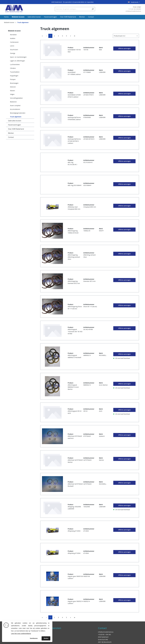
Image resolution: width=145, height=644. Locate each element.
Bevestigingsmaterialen (18, 113)
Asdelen (13, 38)
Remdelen (13, 35)
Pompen (13, 79)
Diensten (56, 628)
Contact (11, 137)
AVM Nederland (103, 637)
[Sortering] (126, 36)
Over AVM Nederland (16, 129)
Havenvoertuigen (14, 125)
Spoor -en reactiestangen (18, 57)
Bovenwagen (14, 83)
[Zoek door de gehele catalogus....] (73, 9)
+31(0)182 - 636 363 (104, 634)
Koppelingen (14, 76)
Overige (13, 53)
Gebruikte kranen (15, 121)
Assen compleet (15, 106)
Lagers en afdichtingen (18, 61)
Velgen (12, 94)
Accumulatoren (15, 109)
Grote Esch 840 (103, 640)
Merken (11, 133)
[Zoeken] (93, 9)
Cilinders (13, 68)
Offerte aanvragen (124, 48)
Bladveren (13, 102)
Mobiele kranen (14, 31)
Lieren (12, 46)
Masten (12, 91)
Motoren (13, 87)
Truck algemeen (16, 117)
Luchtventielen (15, 64)
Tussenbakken (15, 72)
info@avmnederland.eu (106, 632)
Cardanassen (14, 42)
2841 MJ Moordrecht (105, 642)
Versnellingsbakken (16, 98)
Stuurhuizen (14, 50)
